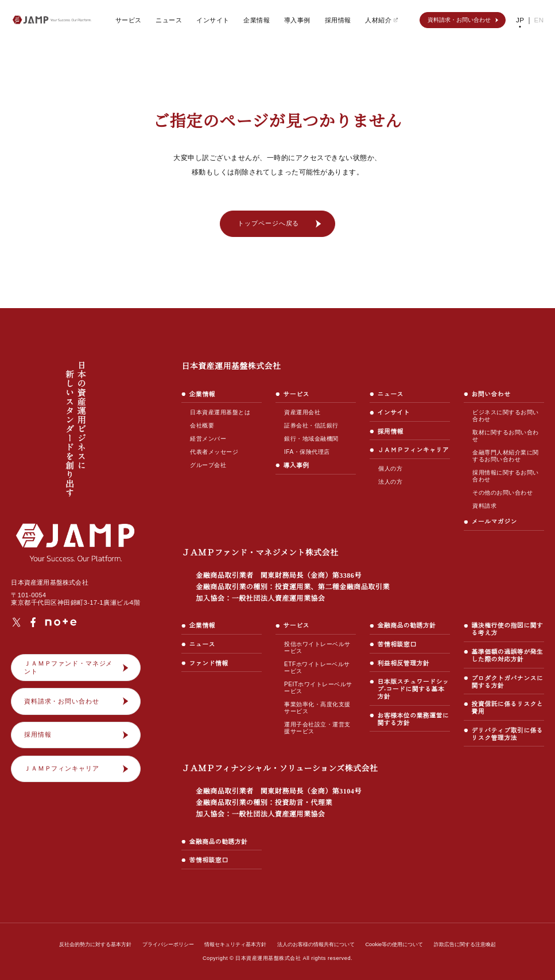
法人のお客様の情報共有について (317, 944)
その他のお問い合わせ (502, 493)
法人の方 (390, 489)
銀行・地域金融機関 (311, 439)
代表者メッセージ (214, 452)
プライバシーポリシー (169, 944)
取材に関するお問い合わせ (505, 436)
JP (521, 20)
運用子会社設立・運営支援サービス (317, 728)
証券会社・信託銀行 (311, 425)
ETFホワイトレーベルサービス (319, 668)
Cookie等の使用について (394, 944)
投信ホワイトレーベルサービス (317, 647)
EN (540, 20)
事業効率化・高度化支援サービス (317, 708)
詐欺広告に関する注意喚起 (464, 944)
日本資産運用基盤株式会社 (231, 366)
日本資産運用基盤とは (220, 412)
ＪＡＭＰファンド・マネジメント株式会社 (285, 575)
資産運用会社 (302, 412)
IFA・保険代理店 (307, 452)
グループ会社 (208, 465)
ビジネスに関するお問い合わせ (505, 416)
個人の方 (390, 476)
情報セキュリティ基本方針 (236, 944)
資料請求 (484, 506)
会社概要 (202, 425)
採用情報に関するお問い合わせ (505, 476)
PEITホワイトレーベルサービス (317, 688)
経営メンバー (208, 439)
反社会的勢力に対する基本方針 (96, 944)
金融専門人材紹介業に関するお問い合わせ (505, 456)
